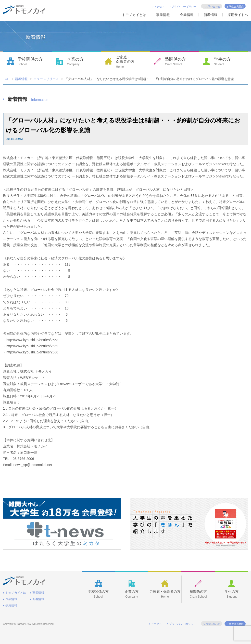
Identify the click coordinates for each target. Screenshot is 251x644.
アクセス (159, 7)
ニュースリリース (46, 79)
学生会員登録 (236, 7)
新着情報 (211, 15)
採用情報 (11, 604)
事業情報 (163, 15)
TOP (6, 79)
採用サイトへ (238, 15)
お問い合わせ (213, 7)
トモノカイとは (134, 15)
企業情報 (187, 15)
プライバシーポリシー (184, 7)
